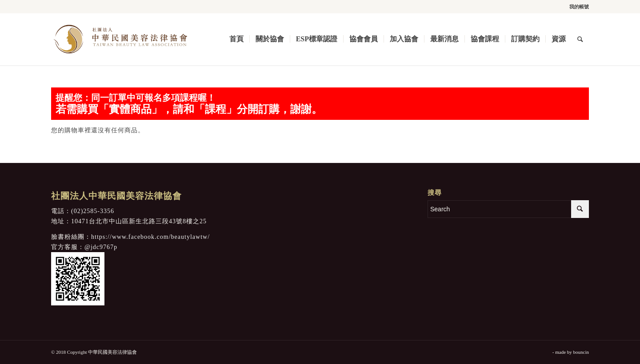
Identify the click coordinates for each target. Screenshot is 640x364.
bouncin (581, 352)
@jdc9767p (101, 247)
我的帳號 (579, 7)
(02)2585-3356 (93, 211)
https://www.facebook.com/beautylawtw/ (150, 237)
